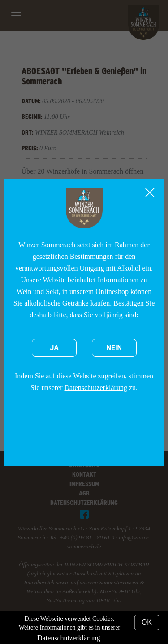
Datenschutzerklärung (96, 388)
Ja (54, 348)
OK (147, 622)
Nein (114, 348)
